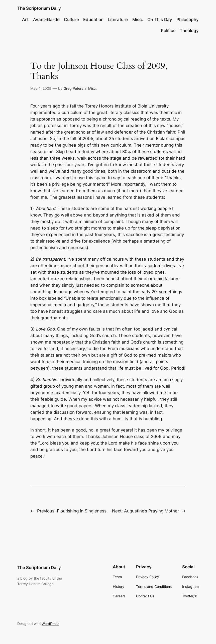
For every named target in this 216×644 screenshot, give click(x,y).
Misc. (92, 88)
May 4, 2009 (41, 88)
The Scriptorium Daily (39, 8)
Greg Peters (73, 88)
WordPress (50, 624)
